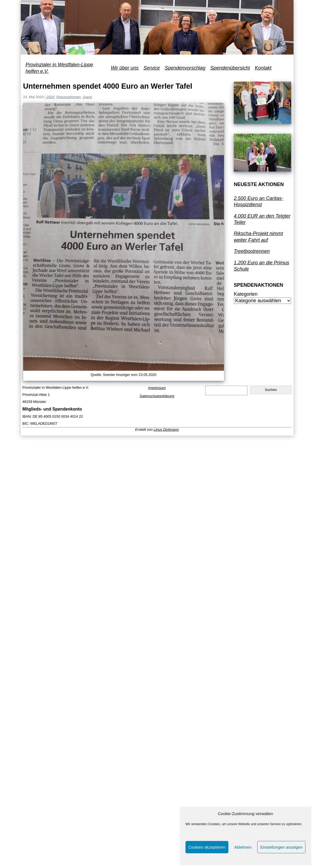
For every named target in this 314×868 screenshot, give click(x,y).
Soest (87, 97)
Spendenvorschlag (185, 68)
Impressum (157, 388)
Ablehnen (243, 847)
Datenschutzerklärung (157, 396)
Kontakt (263, 68)
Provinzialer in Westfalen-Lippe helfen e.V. (59, 68)
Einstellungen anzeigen (281, 847)
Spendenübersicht (230, 68)
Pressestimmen (68, 97)
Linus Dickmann (166, 429)
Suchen (271, 390)
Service (152, 68)
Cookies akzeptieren (207, 847)
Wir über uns (125, 68)
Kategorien (246, 294)
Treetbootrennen (252, 251)
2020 (50, 97)
